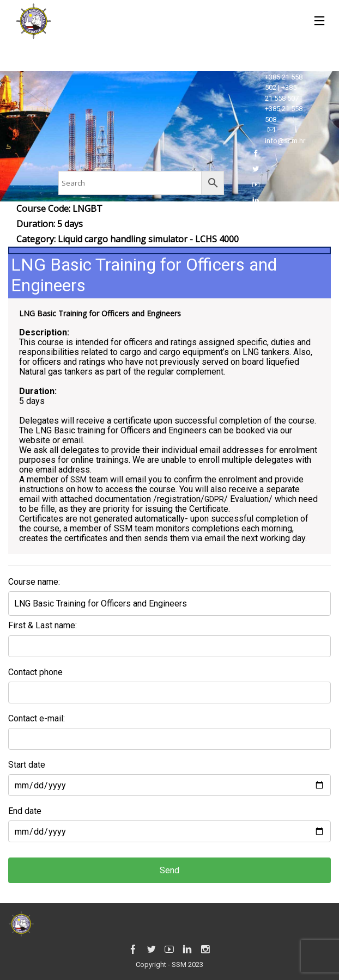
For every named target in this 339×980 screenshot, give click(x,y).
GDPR (214, 499)
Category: (128, 239)
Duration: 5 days (50, 224)
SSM (78, 480)
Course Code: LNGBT (59, 209)
